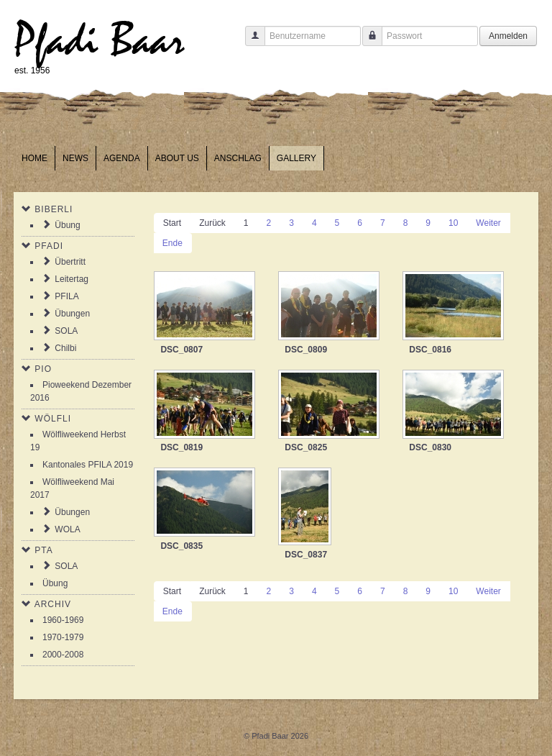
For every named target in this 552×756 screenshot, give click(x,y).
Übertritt (70, 262)
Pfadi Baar (100, 41)
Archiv (53, 604)
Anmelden (508, 36)
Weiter (488, 223)
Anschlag (238, 158)
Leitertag (72, 279)
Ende (172, 243)
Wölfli (53, 419)
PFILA (66, 296)
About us (177, 158)
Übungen (72, 314)
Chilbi (65, 348)
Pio (43, 369)
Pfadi (49, 246)
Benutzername (250, 43)
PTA (43, 550)
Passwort (367, 43)
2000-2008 (63, 655)
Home (34, 158)
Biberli (54, 209)
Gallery (296, 158)
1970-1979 (63, 637)
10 (453, 223)
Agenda (122, 158)
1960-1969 (63, 620)
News (75, 158)
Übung (67, 225)
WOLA (67, 529)
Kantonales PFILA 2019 (88, 465)
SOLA (66, 331)
